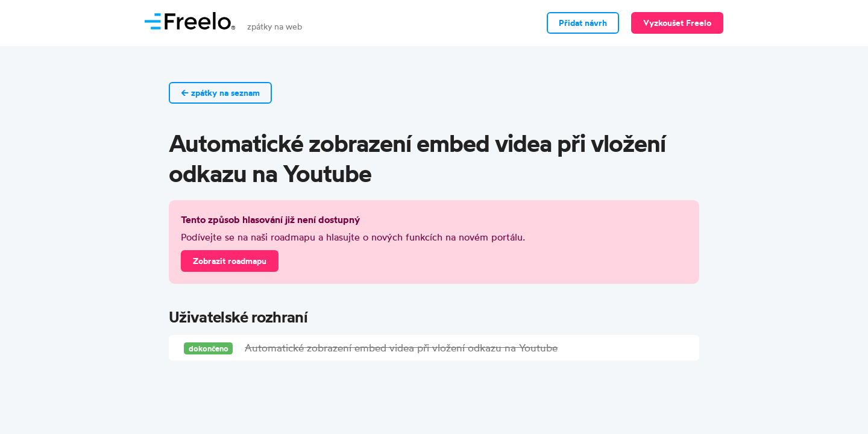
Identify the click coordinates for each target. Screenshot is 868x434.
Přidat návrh (583, 23)
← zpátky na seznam (220, 93)
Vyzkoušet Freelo (677, 23)
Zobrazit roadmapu (230, 261)
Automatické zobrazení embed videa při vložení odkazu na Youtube (401, 348)
